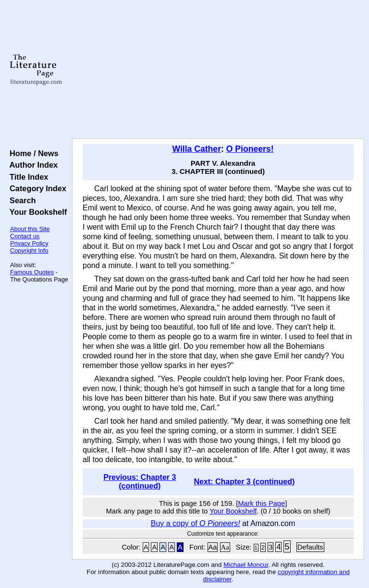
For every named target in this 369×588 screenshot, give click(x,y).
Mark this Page (261, 503)
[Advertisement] (218, 70)
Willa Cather (197, 149)
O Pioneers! (250, 149)
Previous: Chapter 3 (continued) (140, 482)
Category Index (36, 188)
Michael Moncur (246, 565)
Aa (213, 547)
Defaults (310, 547)
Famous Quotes (32, 272)
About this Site (30, 229)
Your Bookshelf (36, 212)
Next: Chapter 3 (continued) (244, 482)
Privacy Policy (29, 243)
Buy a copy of (196, 523)
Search (20, 200)
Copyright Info (29, 251)
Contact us (25, 236)
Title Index (27, 177)
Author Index (31, 165)
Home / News (32, 153)
